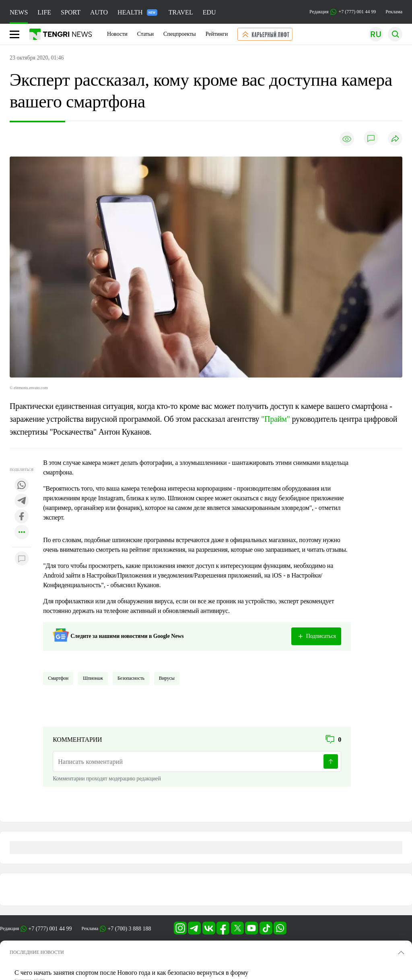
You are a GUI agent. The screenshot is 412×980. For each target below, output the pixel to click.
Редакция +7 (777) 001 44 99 (343, 12)
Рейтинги (217, 34)
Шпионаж (93, 678)
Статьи (145, 34)
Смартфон (58, 678)
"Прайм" (276, 419)
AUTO (99, 12)
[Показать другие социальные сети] (22, 533)
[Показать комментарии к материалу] (22, 559)
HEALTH (137, 12)
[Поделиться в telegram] (22, 501)
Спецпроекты (180, 34)
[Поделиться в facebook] (22, 517)
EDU (209, 12)
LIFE (44, 12)
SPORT (71, 12)
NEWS (19, 12)
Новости (117, 34)
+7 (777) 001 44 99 (50, 929)
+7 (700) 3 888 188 (129, 929)
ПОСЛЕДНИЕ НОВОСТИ (37, 952)
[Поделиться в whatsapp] (22, 486)
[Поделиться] (395, 139)
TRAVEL (181, 12)
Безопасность (131, 678)
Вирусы (167, 678)
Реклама (394, 12)
